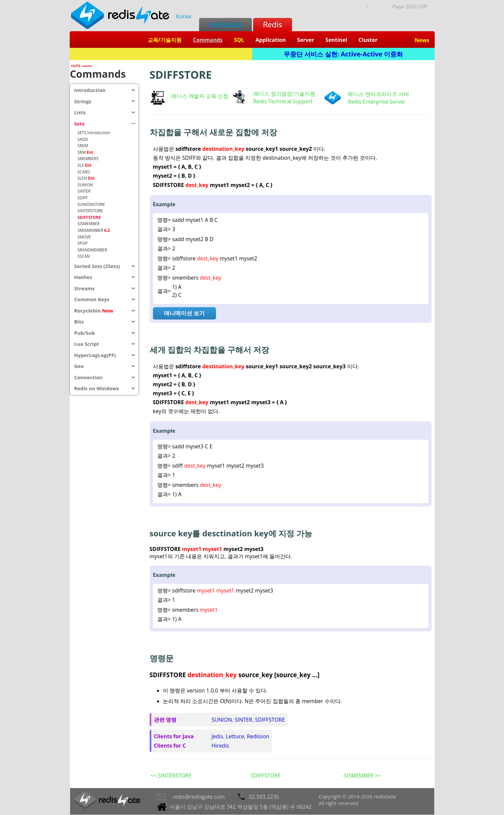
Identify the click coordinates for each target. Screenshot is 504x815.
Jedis (217, 736)
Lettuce (235, 736)
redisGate (225, 24)
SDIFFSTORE (270, 720)
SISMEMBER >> (362, 775)
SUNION (222, 720)
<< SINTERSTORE (171, 775)
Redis (273, 24)
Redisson (258, 736)
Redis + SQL (161, 54)
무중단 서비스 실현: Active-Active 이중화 (343, 54)
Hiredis (220, 746)
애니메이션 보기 (184, 313)
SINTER (243, 720)
